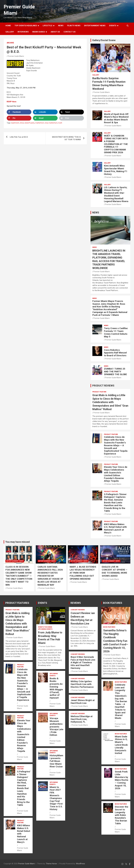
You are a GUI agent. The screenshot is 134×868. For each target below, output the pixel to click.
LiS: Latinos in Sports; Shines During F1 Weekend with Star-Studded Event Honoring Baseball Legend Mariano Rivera (116, 194)
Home (8, 26)
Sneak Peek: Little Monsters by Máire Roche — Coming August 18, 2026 (122, 780)
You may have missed (18, 542)
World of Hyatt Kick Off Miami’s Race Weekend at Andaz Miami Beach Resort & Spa (116, 118)
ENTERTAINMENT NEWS (95, 26)
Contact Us (70, 32)
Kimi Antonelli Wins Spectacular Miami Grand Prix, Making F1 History (116, 170)
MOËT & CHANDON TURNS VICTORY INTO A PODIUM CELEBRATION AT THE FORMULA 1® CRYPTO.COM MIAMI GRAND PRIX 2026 (116, 144)
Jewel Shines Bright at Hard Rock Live (83, 702)
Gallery (96, 75)
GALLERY (10, 32)
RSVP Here (12, 102)
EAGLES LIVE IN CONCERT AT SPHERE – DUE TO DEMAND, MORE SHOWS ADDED (115, 571)
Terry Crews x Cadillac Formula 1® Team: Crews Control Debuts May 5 (116, 332)
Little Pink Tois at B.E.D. (19, 137)
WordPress (80, 864)
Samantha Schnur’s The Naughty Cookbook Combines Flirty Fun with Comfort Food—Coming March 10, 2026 (116, 641)
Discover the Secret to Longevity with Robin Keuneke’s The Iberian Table (122, 815)
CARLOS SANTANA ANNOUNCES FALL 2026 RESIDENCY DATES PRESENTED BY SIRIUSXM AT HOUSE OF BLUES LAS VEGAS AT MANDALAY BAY (50, 576)
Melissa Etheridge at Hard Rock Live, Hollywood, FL (82, 719)
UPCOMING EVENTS (45, 629)
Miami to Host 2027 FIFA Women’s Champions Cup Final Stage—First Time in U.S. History (56, 798)
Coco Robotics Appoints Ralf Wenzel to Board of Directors (115, 353)
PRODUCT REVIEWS (103, 386)
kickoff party (30, 123)
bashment (15, 123)
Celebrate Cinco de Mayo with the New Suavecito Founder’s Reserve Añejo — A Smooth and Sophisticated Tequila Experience (116, 445)
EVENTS (113, 26)
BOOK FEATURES (113, 603)
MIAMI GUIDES (39, 32)
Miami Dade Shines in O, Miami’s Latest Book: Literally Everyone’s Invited (121, 745)
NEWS (61, 26)
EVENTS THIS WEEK (45, 627)
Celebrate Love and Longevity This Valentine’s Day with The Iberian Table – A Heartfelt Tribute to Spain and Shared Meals (121, 701)
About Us (55, 32)
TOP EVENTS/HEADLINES (26, 26)
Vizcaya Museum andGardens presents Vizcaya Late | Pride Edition (57, 727)
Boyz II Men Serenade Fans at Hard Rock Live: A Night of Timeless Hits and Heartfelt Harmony (83, 663)
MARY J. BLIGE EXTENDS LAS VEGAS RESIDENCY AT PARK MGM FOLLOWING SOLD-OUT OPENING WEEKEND (83, 573)
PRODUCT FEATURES (17, 603)
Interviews (23, 32)
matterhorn (40, 123)
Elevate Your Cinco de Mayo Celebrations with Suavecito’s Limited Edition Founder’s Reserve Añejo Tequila (116, 474)
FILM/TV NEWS (74, 26)
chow (22, 123)
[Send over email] (45, 118)
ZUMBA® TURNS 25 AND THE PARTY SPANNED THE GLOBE (115, 372)
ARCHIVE (10, 43)
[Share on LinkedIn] (45, 112)
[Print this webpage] (72, 118)
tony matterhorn (51, 123)
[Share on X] (72, 112)
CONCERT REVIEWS (78, 610)
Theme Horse (51, 864)
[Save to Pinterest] (19, 118)
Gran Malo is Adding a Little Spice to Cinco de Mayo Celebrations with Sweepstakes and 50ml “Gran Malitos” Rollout (110, 402)
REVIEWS (76, 603)
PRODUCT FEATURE (99, 392)
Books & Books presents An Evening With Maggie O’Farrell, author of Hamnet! (56, 688)
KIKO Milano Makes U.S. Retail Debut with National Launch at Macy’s (115, 528)
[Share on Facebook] (19, 112)
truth (60, 123)
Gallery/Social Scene (104, 40)
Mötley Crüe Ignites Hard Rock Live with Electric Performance (82, 684)
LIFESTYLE (48, 26)
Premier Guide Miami (16, 56)
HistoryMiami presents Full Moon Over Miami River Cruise (56, 761)
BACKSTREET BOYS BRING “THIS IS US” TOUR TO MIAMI (66, 138)
